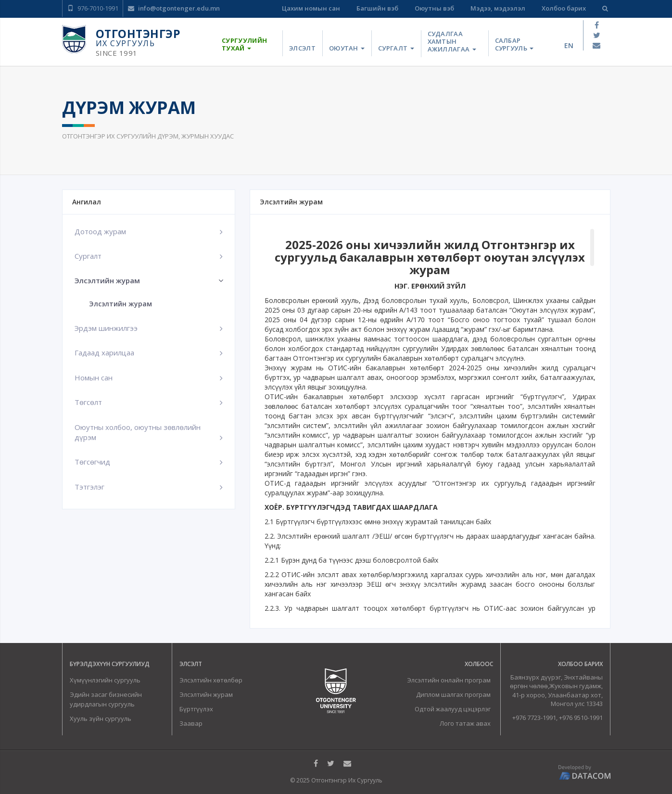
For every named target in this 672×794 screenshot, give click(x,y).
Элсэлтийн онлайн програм (449, 680)
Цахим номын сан (311, 8)
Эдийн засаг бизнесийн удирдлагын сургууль (106, 699)
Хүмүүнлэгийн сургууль (105, 680)
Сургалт (396, 48)
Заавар (191, 723)
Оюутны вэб (434, 8)
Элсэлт (302, 48)
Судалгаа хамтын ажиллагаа (452, 42)
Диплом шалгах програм (453, 694)
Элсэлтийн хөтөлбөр (211, 680)
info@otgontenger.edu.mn (174, 8)
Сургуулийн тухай (244, 44)
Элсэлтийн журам (120, 304)
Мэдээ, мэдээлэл (498, 8)
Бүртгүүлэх (196, 709)
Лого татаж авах (465, 723)
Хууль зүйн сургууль (101, 718)
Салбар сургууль (514, 44)
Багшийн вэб (377, 8)
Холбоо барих (564, 8)
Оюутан (347, 48)
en (569, 45)
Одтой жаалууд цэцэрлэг (453, 709)
